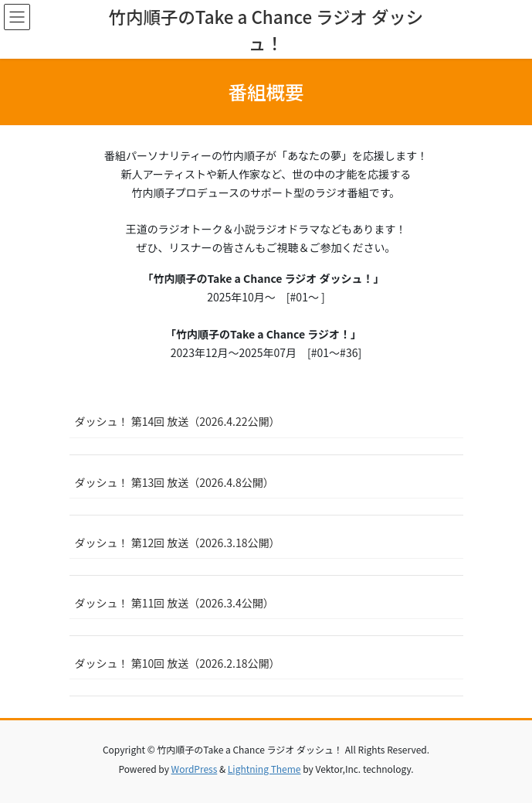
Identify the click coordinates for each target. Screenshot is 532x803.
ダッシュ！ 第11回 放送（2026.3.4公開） (175, 603)
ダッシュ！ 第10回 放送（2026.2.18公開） (178, 663)
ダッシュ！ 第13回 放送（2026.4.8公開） (175, 482)
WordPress (195, 769)
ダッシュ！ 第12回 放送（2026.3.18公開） (178, 543)
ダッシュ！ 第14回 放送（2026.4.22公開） (178, 421)
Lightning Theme (264, 769)
